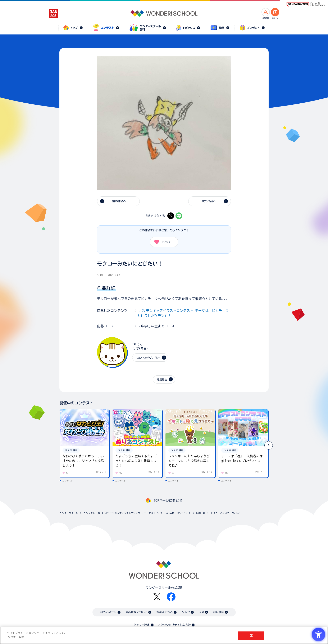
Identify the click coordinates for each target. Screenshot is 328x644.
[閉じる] (321, 635)
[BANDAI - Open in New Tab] (54, 13)
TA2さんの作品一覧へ (148, 358)
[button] (269, 445)
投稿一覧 (201, 513)
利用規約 (218, 612)
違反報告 (162, 379)
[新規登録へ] (266, 12)
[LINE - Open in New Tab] (179, 216)
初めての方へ (108, 612)
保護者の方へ (165, 612)
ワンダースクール (69, 513)
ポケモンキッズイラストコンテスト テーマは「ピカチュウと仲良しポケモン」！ (148, 513)
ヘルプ (186, 612)
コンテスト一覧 (92, 513)
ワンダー (162, 242)
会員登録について (136, 612)
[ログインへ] (275, 12)
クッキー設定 (142, 625)
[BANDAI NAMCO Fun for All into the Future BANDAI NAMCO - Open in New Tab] (306, 4)
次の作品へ (209, 201)
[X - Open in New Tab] (171, 216)
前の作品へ (119, 201)
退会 (201, 612)
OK (251, 636)
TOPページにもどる (168, 500)
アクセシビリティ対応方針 (174, 625)
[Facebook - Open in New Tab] (171, 597)
